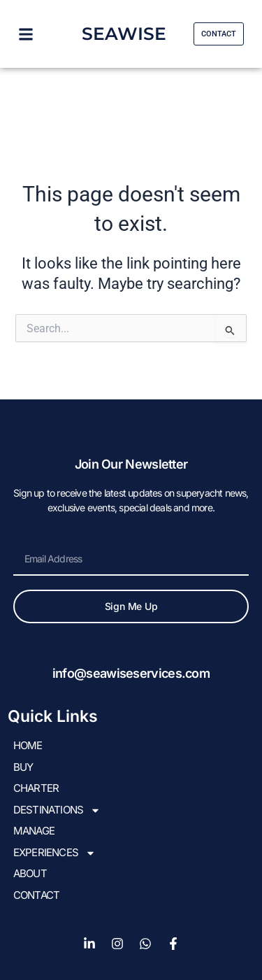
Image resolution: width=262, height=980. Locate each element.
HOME (28, 745)
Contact (36, 895)
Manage (34, 831)
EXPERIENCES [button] (54, 853)
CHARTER (36, 788)
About (30, 873)
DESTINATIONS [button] (57, 810)
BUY (23, 767)
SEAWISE (124, 34)
